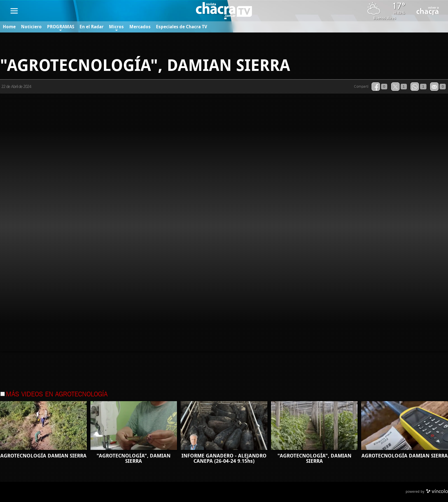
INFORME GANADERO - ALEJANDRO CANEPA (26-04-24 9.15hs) (224, 458)
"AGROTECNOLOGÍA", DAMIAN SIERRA (134, 458)
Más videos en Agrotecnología (57, 395)
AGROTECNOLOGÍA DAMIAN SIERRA (43, 456)
